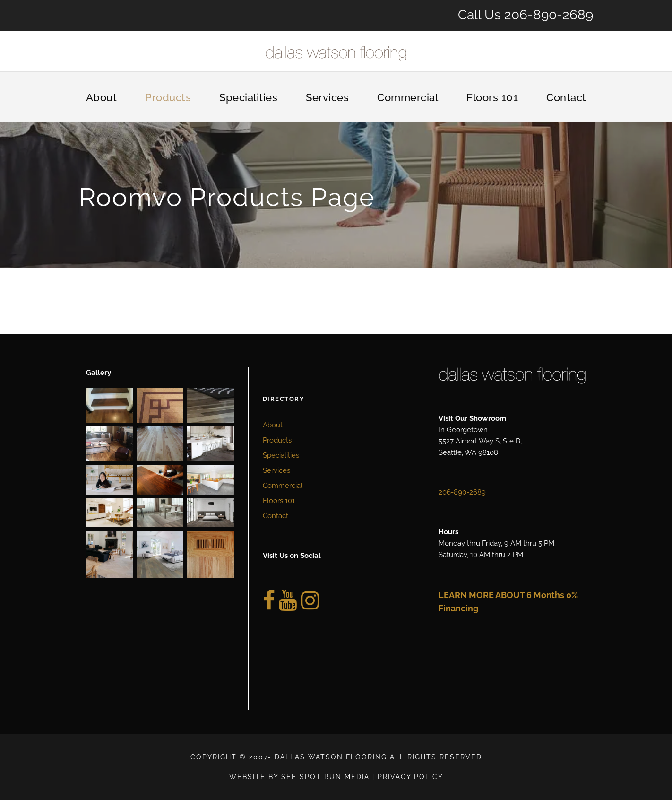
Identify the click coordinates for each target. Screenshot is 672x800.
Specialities (248, 97)
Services (327, 97)
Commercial (408, 97)
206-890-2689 (549, 15)
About (102, 97)
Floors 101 (492, 97)
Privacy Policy (410, 777)
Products (168, 97)
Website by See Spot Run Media (299, 777)
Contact (566, 97)
